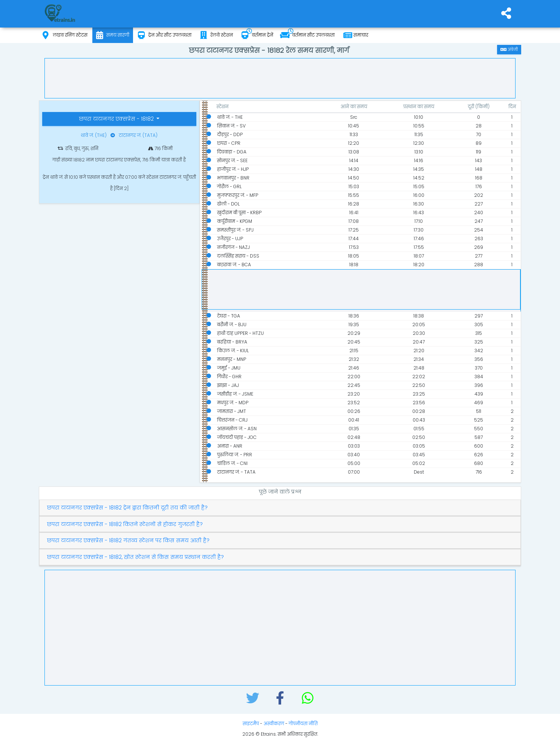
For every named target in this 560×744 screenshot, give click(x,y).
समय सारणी (113, 35)
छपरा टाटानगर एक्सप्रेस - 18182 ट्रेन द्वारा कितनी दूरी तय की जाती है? (127, 508)
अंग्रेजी (509, 50)
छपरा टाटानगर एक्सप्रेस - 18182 (117, 119)
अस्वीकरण (274, 723)
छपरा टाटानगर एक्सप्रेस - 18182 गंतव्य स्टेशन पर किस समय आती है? (128, 541)
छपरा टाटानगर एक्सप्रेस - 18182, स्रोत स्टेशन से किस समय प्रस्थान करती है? (135, 557)
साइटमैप (251, 723)
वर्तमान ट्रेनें (257, 35)
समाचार (356, 35)
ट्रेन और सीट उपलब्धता (165, 35)
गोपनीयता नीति (303, 723)
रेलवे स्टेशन (217, 35)
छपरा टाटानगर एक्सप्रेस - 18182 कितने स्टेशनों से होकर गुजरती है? (125, 524)
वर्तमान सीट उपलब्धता (307, 35)
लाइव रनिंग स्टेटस (65, 35)
